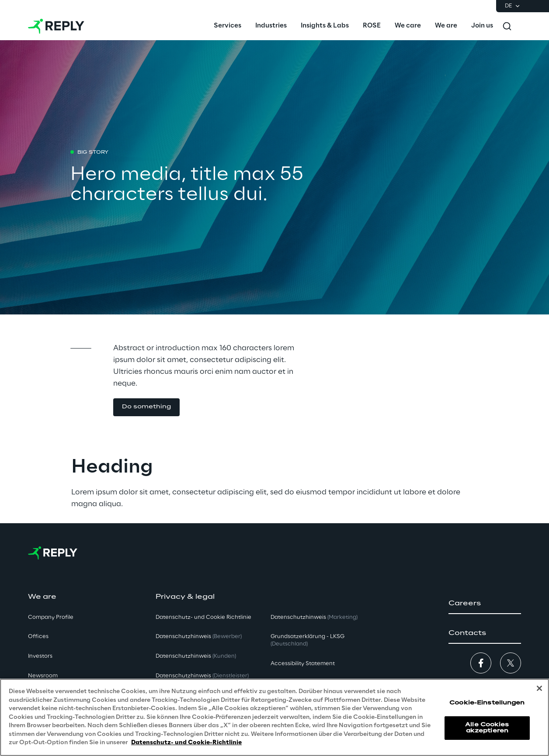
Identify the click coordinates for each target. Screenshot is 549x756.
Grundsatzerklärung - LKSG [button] (308, 640)
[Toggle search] (507, 26)
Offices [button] (38, 637)
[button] (485, 604)
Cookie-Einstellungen (487, 703)
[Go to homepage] (56, 26)
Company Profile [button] (51, 617)
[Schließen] (539, 688)
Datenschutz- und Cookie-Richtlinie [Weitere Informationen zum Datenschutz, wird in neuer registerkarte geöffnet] (186, 743)
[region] (274, 717)
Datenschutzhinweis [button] (199, 637)
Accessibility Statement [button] (303, 664)
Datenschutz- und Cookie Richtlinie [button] (203, 617)
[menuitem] (228, 26)
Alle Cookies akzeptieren (487, 728)
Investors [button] (40, 656)
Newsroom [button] (43, 676)
